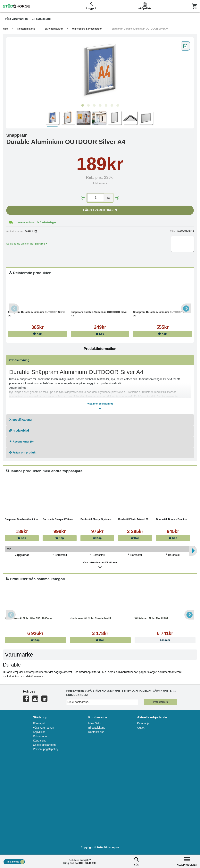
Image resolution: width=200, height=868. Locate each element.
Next (186, 308)
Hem (5, 29)
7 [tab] (118, 106)
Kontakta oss (96, 732)
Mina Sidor (95, 723)
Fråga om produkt (23, 453)
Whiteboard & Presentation (87, 29)
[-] (83, 198)
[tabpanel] (100, 71)
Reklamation (41, 736)
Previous (14, 308)
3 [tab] (94, 106)
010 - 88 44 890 (87, 863)
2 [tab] (88, 106)
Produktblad (19, 431)
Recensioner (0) (21, 442)
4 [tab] (100, 106)
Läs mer (165, 640)
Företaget (39, 723)
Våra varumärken (43, 728)
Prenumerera (161, 702)
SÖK (137, 861)
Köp (37, 334)
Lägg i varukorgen (100, 210)
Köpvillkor (39, 732)
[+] (117, 198)
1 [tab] (82, 106)
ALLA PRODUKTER (187, 861)
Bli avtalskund (97, 728)
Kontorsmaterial (26, 29)
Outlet (141, 728)
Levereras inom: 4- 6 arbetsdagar (36, 222)
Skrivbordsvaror (54, 29)
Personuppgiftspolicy (46, 749)
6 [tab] (112, 106)
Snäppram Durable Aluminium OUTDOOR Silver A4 (140, 29)
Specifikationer (21, 420)
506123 (31, 231)
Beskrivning (19, 360)
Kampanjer (144, 723)
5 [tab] (106, 106)
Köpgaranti (40, 741)
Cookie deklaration (44, 745)
